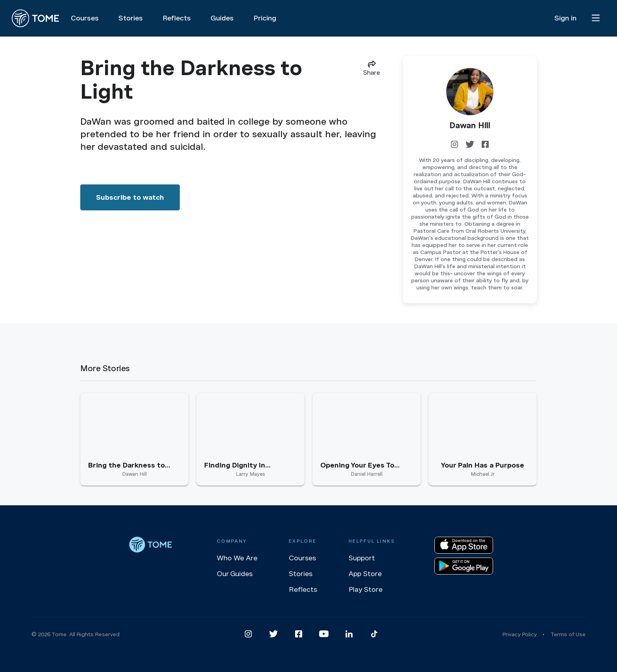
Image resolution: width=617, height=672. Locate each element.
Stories (301, 574)
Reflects (303, 589)
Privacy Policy (520, 634)
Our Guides (235, 574)
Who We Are (237, 558)
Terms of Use (568, 634)
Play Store (366, 589)
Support (362, 558)
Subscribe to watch (130, 197)
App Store (365, 574)
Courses (302, 558)
